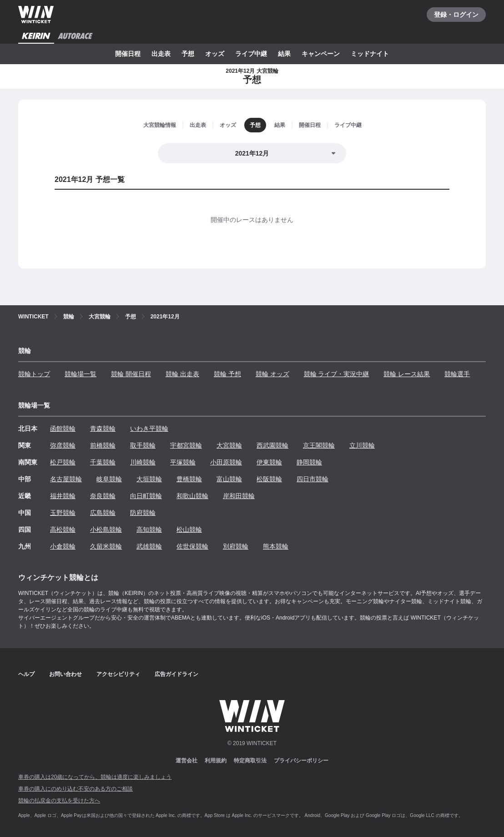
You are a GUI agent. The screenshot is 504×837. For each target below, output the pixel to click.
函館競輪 (63, 429)
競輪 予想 (227, 374)
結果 (284, 54)
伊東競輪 (269, 462)
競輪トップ (34, 374)
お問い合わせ (66, 674)
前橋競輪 (103, 445)
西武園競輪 (272, 445)
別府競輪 (236, 546)
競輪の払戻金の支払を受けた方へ (59, 801)
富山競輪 (229, 479)
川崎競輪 (143, 462)
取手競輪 (143, 445)
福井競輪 (63, 496)
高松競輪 (63, 529)
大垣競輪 (149, 479)
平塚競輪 (183, 462)
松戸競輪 (63, 462)
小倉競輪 (63, 546)
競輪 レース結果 (407, 374)
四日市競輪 (312, 479)
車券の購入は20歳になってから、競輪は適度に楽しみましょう (95, 777)
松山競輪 (189, 529)
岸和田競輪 (239, 496)
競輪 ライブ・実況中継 (337, 374)
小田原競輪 (226, 462)
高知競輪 (149, 529)
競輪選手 (457, 374)
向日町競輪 (146, 496)
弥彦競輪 (63, 445)
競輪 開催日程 (131, 374)
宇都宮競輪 (186, 445)
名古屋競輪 (66, 479)
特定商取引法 (250, 761)
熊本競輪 (276, 546)
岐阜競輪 (109, 479)
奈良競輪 (103, 496)
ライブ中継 (251, 54)
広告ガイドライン (176, 674)
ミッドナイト (370, 54)
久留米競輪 (106, 546)
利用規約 (216, 761)
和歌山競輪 (192, 496)
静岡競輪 (309, 462)
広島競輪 (103, 513)
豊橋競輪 (189, 479)
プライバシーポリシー (301, 761)
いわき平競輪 (149, 429)
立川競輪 (362, 445)
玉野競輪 (63, 513)
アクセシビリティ (118, 674)
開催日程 (128, 54)
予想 (188, 54)
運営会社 (186, 761)
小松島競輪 (106, 529)
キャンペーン (321, 54)
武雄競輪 (149, 546)
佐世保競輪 (192, 546)
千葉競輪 (103, 462)
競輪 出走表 (182, 374)
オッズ (215, 54)
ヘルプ (26, 674)
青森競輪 (103, 429)
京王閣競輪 (319, 445)
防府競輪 (143, 513)
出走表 (161, 54)
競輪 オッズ (272, 374)
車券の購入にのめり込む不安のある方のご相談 (76, 789)
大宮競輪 (229, 445)
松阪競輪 (269, 479)
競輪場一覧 (81, 374)
